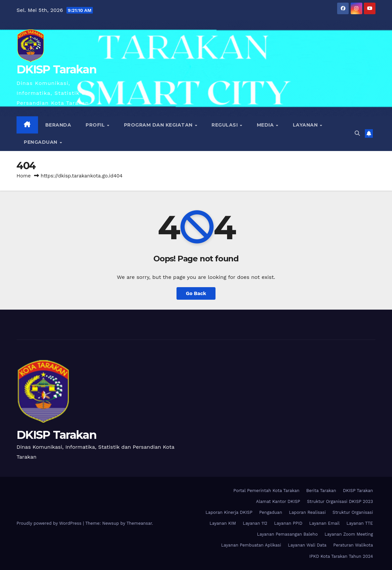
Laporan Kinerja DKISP (229, 512)
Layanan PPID (288, 523)
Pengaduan (41, 142)
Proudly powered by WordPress (50, 523)
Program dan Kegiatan (159, 125)
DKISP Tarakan (56, 69)
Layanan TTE (360, 523)
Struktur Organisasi (353, 512)
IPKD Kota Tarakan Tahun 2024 (341, 556)
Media (266, 125)
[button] (357, 133)
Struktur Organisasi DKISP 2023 (340, 501)
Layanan (306, 125)
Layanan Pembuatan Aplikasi (251, 545)
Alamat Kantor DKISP (278, 501)
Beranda (58, 125)
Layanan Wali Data (307, 545)
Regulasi (225, 125)
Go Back (196, 293)
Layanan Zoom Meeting (349, 534)
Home (24, 176)
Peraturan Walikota (353, 545)
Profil (96, 125)
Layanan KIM (223, 523)
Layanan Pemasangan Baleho (287, 534)
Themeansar (139, 523)
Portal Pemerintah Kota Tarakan (266, 491)
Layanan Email (325, 523)
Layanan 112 (255, 523)
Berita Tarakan (321, 491)
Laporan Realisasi (307, 512)
